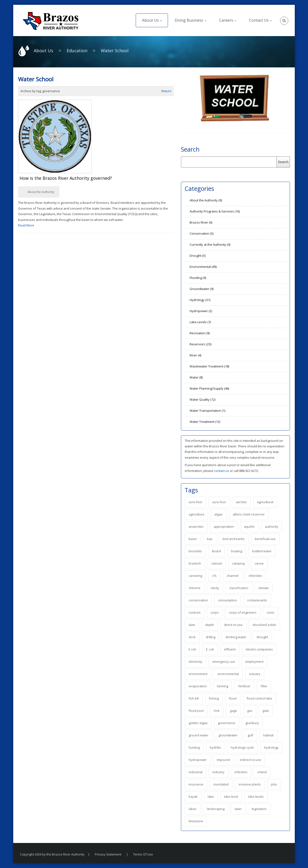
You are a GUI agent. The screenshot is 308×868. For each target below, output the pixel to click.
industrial (196, 772)
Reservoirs (200, 344)
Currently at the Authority (210, 244)
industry (218, 772)
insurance (196, 784)
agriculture (196, 514)
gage (233, 711)
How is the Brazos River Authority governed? (66, 178)
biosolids (195, 551)
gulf (250, 735)
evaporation (198, 686)
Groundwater (202, 289)
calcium (217, 563)
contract (195, 612)
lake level (231, 797)
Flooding (198, 278)
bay (210, 539)
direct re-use (233, 625)
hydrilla (215, 747)
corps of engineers (243, 612)
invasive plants (250, 784)
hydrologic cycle (242, 747)
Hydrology (200, 300)
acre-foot (219, 502)
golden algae (198, 723)
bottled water (262, 551)
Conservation (202, 233)
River (195, 355)
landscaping (216, 809)
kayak (193, 797)
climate (264, 588)
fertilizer (244, 686)
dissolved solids (264, 625)
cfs (214, 576)
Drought (198, 256)
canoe (259, 563)
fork (217, 711)
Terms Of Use (143, 854)
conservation (198, 600)
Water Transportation (207, 411)
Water (196, 377)
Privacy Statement (108, 854)
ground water (199, 735)
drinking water (236, 637)
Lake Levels (200, 322)
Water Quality (202, 399)
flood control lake (259, 698)
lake (211, 797)
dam (192, 625)
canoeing (195, 576)
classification (239, 588)
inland (262, 772)
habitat (268, 735)
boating (237, 551)
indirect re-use (250, 760)
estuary (255, 674)
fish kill (194, 698)
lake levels (256, 797)
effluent (230, 649)
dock (192, 637)
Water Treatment (205, 422)
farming (222, 686)
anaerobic (196, 527)
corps (215, 612)
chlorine (195, 588)
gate (266, 711)
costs (270, 612)
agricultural (265, 502)
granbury (252, 723)
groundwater (228, 735)
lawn (238, 809)
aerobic (241, 502)
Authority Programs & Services (215, 211)
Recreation (200, 333)
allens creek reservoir (249, 514)
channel (233, 576)
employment (254, 662)
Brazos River (201, 222)
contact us (222, 471)
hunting (194, 747)
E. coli (210, 649)
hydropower (198, 760)
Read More (26, 225)
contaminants (257, 600)
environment (198, 674)
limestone (196, 821)
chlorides (255, 576)
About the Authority (41, 192)
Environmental (203, 267)
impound (223, 760)
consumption (228, 600)
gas (250, 711)
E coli (192, 649)
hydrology (271, 747)
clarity (215, 588)
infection (241, 772)
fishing (214, 698)
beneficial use (265, 539)
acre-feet (195, 502)
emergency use (224, 662)
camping (238, 563)
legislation (259, 809)
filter (264, 686)
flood (233, 698)
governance (227, 723)
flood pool (196, 711)
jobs (274, 784)
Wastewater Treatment (209, 366)
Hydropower (201, 311)
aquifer (249, 527)
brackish (195, 563)
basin (193, 539)
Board (216, 551)
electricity (196, 662)
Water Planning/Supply (209, 388)
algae (218, 514)
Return (166, 91)
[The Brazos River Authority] (51, 20)
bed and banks (234, 539)
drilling (211, 637)
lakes (193, 809)
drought (262, 637)
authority (272, 527)
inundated (221, 784)
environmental (228, 674)
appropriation (224, 527)
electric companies (259, 649)
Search (190, 149)
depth (210, 625)
